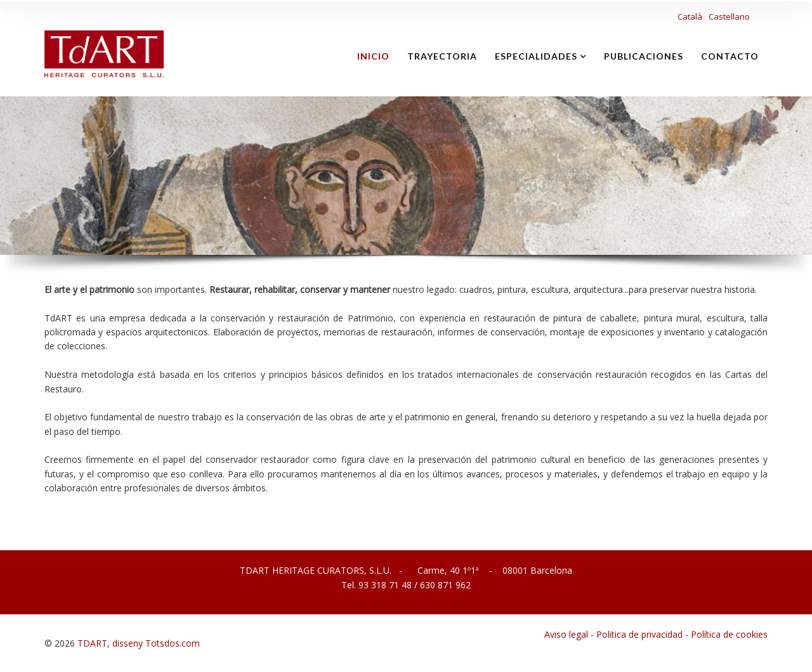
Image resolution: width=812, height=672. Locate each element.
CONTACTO (730, 56)
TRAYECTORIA (442, 56)
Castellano (729, 16)
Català (691, 16)
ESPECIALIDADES (536, 56)
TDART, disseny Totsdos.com (139, 643)
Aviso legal (566, 634)
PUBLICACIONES (644, 56)
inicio (373, 56)
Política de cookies (729, 634)
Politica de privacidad (639, 634)
